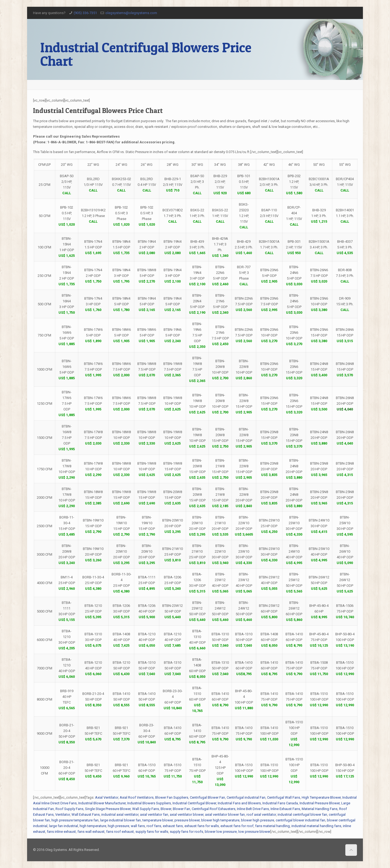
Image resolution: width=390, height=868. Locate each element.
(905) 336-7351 (85, 13)
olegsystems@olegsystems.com (131, 13)
